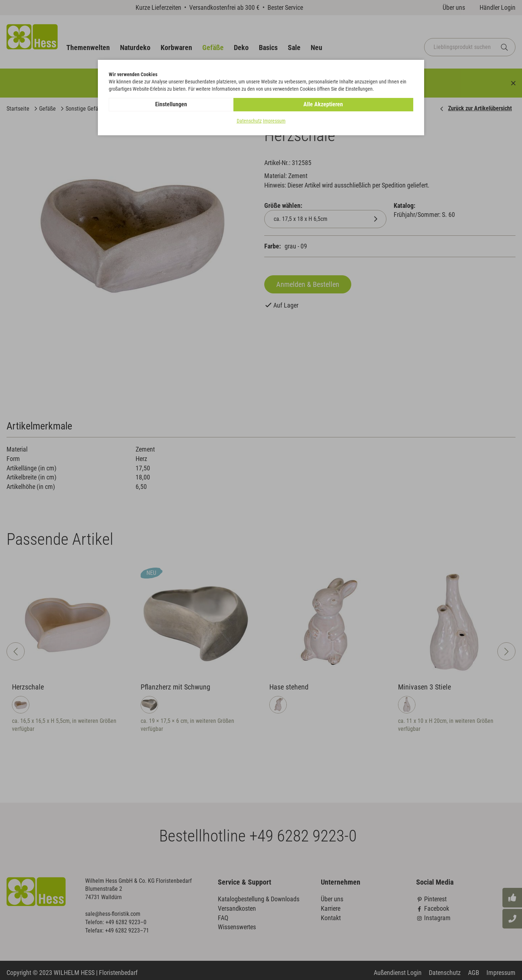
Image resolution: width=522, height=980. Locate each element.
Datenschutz (249, 121)
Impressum (274, 121)
